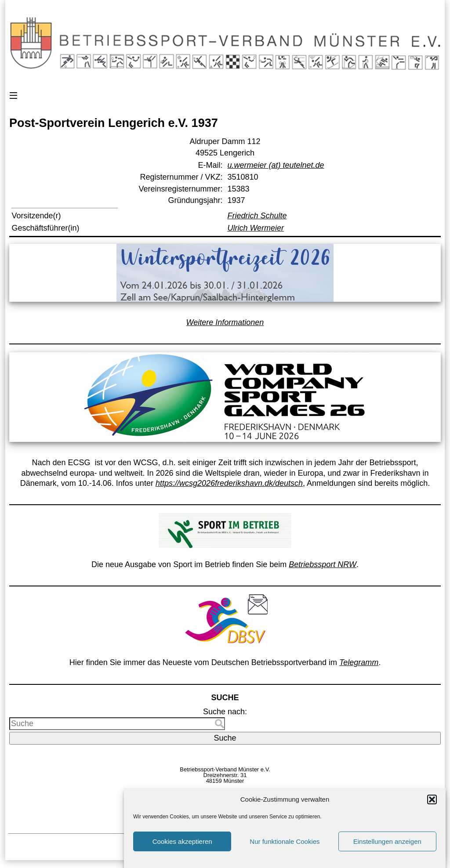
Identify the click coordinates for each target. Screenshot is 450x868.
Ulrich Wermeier (256, 228)
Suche (225, 738)
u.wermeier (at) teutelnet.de (276, 165)
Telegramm (359, 662)
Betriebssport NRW (323, 564)
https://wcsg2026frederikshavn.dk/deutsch (229, 483)
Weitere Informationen (225, 322)
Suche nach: (225, 712)
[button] (432, 806)
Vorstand (251, 793)
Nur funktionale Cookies (285, 848)
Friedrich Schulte (257, 216)
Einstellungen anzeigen (387, 848)
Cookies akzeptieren (182, 848)
